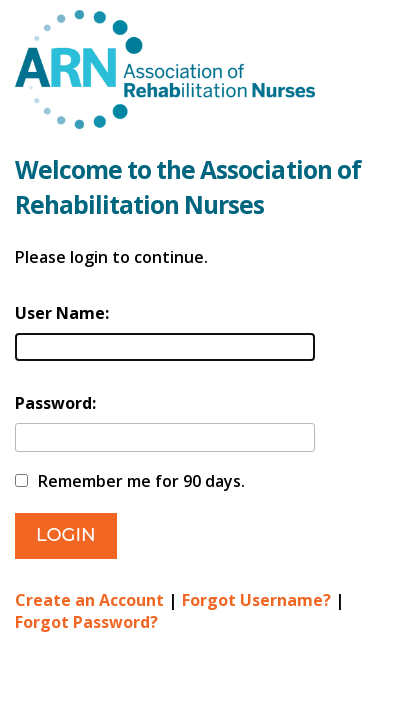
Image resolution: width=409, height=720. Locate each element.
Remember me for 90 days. (141, 481)
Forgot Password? (86, 622)
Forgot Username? (256, 600)
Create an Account (89, 600)
